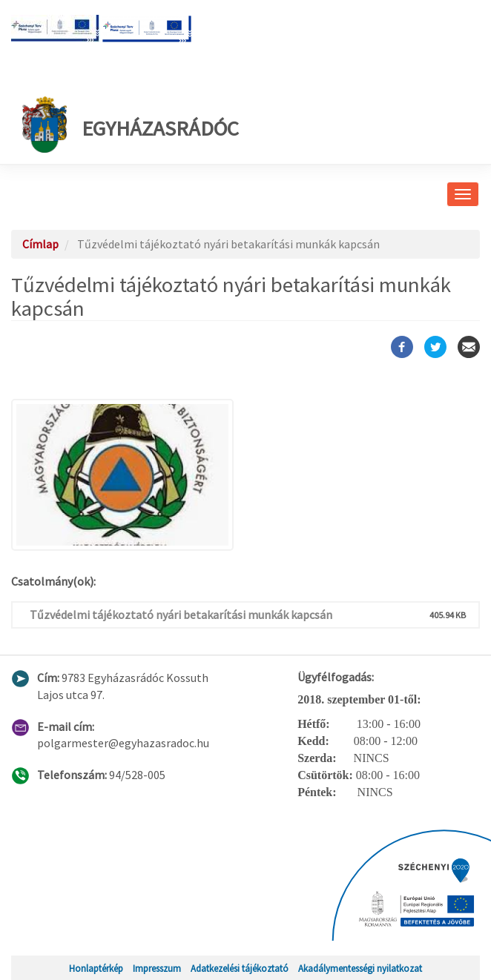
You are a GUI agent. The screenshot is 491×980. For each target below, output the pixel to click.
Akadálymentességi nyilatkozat (360, 968)
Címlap (40, 244)
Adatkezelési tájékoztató (240, 968)
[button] (245, 475)
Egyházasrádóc (131, 125)
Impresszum (157, 968)
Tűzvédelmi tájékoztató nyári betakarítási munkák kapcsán (181, 615)
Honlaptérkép (96, 968)
